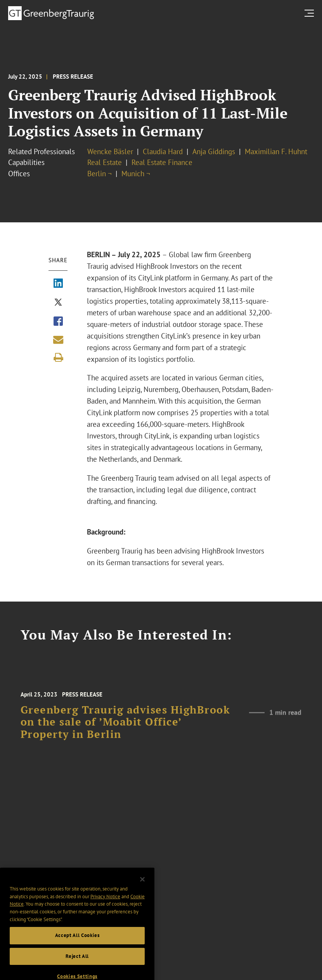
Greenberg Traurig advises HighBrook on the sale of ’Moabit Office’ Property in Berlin (126, 729)
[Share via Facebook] (58, 322)
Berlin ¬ (100, 174)
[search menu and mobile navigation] (311, 13)
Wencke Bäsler (110, 151)
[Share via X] (58, 303)
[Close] (142, 889)
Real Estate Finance (162, 162)
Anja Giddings (214, 151)
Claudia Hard (163, 151)
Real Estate (105, 162)
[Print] (58, 358)
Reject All (77, 965)
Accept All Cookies (77, 945)
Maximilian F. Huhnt (276, 151)
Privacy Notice (105, 905)
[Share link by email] (58, 340)
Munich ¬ (136, 174)
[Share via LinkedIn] (58, 284)
